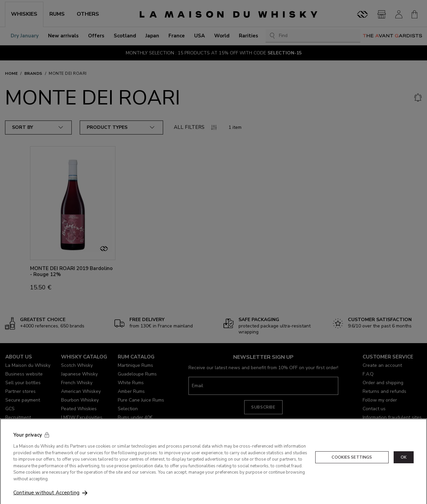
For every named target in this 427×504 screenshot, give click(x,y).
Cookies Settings (352, 465)
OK (404, 465)
